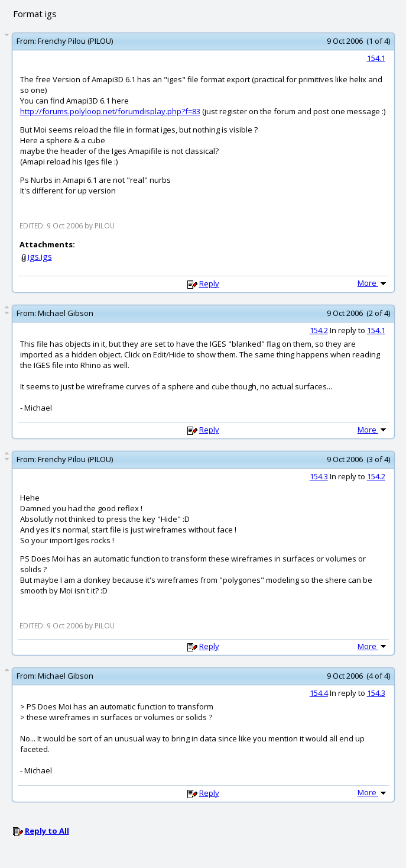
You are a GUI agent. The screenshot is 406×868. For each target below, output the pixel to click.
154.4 (319, 693)
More (373, 283)
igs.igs (40, 256)
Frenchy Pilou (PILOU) (75, 41)
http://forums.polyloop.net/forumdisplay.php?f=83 (110, 111)
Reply (209, 283)
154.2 (319, 330)
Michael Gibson (66, 313)
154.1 (376, 58)
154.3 (319, 476)
